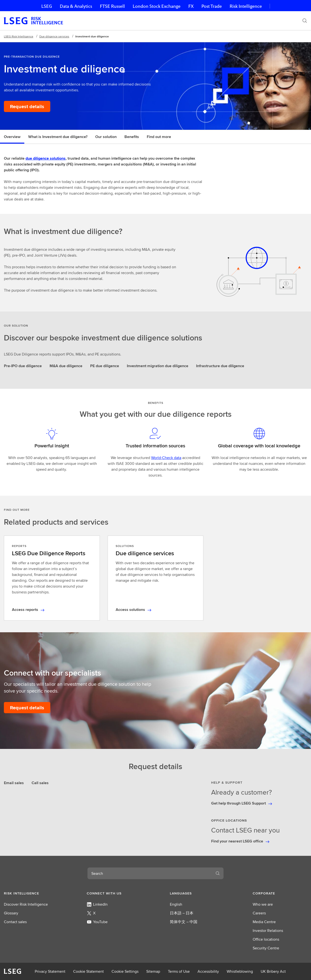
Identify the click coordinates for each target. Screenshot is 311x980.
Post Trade (212, 6)
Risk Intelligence (246, 6)
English (176, 904)
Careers (259, 913)
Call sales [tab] (40, 783)
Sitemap (153, 971)
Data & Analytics (76, 6)
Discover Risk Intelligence (26, 904)
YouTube (97, 922)
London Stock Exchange (157, 6)
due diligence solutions (46, 158)
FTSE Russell (112, 6)
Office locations (266, 939)
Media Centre (264, 922)
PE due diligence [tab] (105, 366)
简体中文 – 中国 (184, 922)
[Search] (305, 21)
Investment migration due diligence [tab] (158, 366)
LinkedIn (97, 904)
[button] (31, 893)
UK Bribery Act (273, 971)
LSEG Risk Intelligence (19, 36)
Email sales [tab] (14, 783)
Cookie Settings (125, 971)
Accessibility (208, 971)
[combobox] (150, 873)
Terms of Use (179, 971)
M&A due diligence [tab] (66, 366)
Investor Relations (268, 931)
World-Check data (166, 458)
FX (191, 6)
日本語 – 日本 (182, 913)
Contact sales (15, 922)
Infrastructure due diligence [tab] (220, 366)
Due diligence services (54, 36)
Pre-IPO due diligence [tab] (23, 366)
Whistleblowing (240, 971)
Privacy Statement (50, 971)
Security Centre (266, 948)
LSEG (47, 6)
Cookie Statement (88, 971)
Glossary (11, 913)
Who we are (263, 904)
